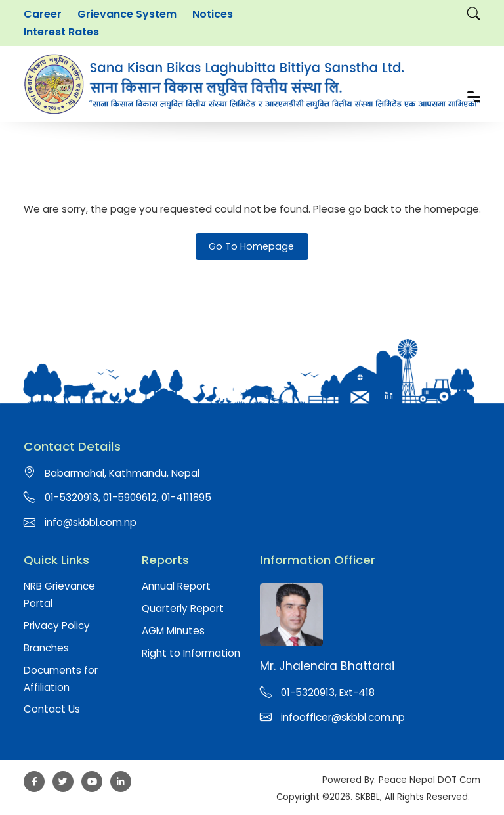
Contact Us (52, 709)
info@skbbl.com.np (91, 522)
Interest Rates (61, 32)
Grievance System (127, 14)
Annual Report (176, 586)
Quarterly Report (183, 608)
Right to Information (191, 653)
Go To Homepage (251, 246)
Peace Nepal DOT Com (430, 780)
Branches (46, 648)
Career (43, 14)
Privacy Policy (57, 626)
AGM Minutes (173, 631)
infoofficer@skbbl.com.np (343, 717)
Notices (213, 14)
